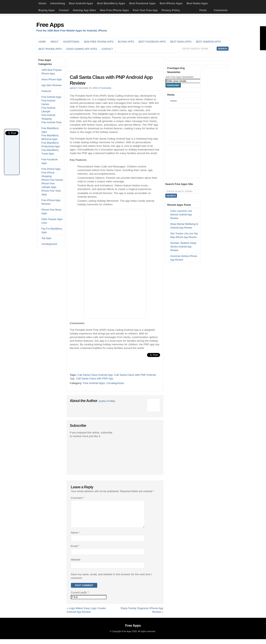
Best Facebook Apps (142, 3)
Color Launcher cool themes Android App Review (181, 215)
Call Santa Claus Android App (95, 375)
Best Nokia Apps (197, 3)
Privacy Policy (171, 10)
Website (76, 564)
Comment (78, 498)
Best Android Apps (81, 3)
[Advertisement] (183, 28)
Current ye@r (80, 597)
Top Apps (46, 238)
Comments (221, 10)
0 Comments (105, 88)
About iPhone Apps (52, 79)
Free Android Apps (94, 383)
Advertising (57, 3)
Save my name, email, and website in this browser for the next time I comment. (111, 581)
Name (75, 537)
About (42, 3)
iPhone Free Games (52, 180)
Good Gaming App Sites (82, 49)
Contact (64, 10)
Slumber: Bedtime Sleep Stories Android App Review (183, 247)
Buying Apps (47, 10)
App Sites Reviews (52, 85)
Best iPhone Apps (171, 3)
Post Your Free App (145, 10)
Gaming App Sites (84, 10)
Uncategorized (115, 383)
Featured (46, 91)
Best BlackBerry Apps (111, 3)
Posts (203, 10)
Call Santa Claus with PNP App (95, 378)
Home (42, 42)
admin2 (73, 88)
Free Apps (50, 25)
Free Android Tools (52, 122)
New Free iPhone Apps (114, 10)
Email (75, 551)
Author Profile (107, 401)
